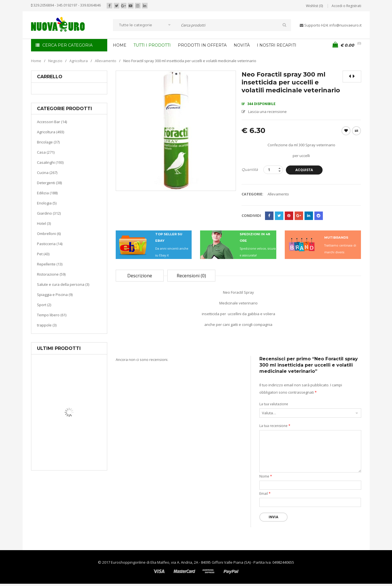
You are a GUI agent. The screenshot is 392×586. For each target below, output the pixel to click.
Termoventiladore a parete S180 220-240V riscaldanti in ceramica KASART (82, 466)
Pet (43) (43, 254)
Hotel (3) (44, 223)
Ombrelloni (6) (49, 234)
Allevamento (106, 61)
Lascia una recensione (267, 112)
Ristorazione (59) (51, 274)
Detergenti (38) (49, 183)
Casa (68, 442)
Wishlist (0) (314, 6)
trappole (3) (47, 325)
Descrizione (140, 276)
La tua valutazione (274, 404)
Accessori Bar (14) (52, 122)
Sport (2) (44, 305)
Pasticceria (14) (50, 244)
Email (265, 494)
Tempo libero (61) (52, 315)
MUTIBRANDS (336, 238)
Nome (266, 476)
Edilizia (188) (47, 193)
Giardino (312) (49, 213)
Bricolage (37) (48, 142)
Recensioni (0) (191, 276)
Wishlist (346, 131)
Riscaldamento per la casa (82, 449)
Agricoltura (79, 61)
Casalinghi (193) (50, 162)
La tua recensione (275, 426)
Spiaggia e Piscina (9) (55, 295)
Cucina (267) (47, 173)
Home (36, 61)
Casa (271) (46, 152)
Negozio (55, 61)
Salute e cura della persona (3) (63, 284)
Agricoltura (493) (51, 132)
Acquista (304, 170)
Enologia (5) (47, 203)
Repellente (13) (50, 264)
